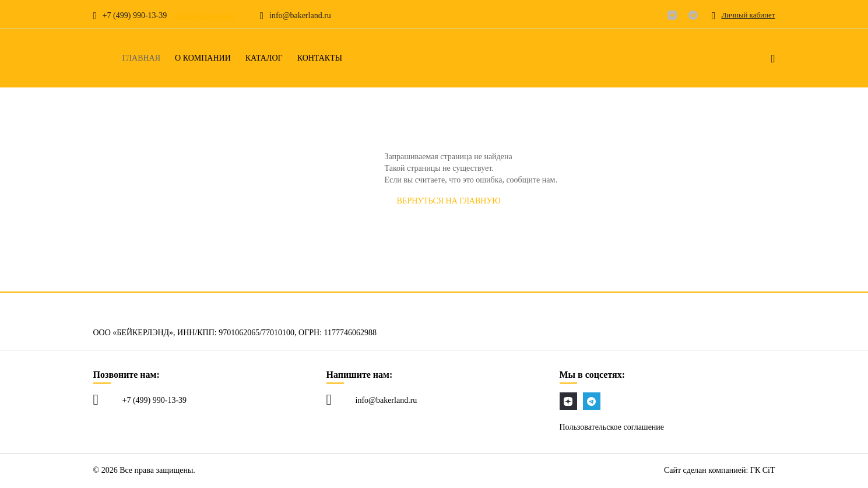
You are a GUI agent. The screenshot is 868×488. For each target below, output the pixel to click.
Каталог (264, 58)
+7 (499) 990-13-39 (155, 400)
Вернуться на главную (449, 201)
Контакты (320, 58)
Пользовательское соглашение (612, 427)
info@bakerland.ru (386, 400)
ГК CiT (763, 470)
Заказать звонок (205, 16)
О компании (203, 58)
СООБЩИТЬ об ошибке (575, 201)
